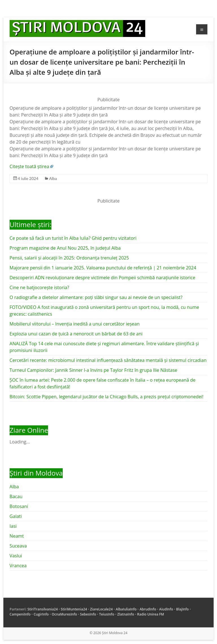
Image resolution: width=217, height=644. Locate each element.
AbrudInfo (148, 609)
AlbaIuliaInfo (126, 609)
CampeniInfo (20, 614)
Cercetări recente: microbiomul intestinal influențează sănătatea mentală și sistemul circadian (108, 360)
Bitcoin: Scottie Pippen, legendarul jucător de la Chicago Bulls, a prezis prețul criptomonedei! (107, 397)
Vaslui (16, 556)
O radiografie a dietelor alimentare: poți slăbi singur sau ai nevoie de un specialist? (96, 297)
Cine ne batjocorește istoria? (39, 287)
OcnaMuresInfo (64, 614)
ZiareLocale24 (101, 609)
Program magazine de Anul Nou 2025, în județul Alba (65, 248)
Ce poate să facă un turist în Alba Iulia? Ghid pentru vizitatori (73, 238)
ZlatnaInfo (126, 614)
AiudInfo (166, 609)
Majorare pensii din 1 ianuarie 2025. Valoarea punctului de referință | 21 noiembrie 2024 (103, 268)
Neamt (17, 536)
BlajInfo (182, 609)
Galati (16, 516)
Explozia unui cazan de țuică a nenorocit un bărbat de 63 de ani (76, 334)
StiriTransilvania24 (43, 609)
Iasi (13, 526)
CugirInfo (41, 614)
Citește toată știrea (29, 166)
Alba (53, 178)
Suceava (18, 546)
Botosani (19, 506)
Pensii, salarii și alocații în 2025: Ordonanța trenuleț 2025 (69, 258)
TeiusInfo (107, 614)
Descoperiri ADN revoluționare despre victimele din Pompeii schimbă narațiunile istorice (102, 278)
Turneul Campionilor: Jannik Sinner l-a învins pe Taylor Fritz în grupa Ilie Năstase (93, 370)
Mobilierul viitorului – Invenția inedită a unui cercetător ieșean (75, 324)
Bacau (16, 496)
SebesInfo (88, 614)
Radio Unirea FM (150, 614)
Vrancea (18, 566)
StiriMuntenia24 (74, 609)
